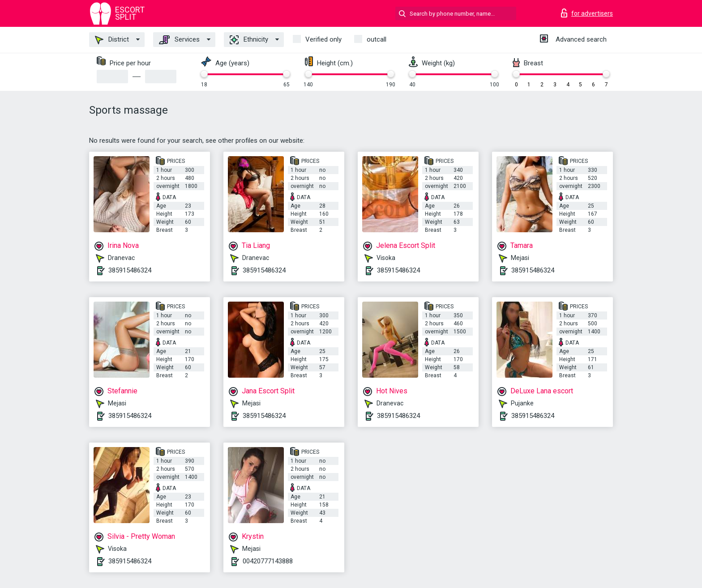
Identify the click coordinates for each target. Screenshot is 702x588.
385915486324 (130, 270)
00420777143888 (268, 561)
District (112, 40)
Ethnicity (249, 40)
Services (179, 40)
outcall (377, 39)
